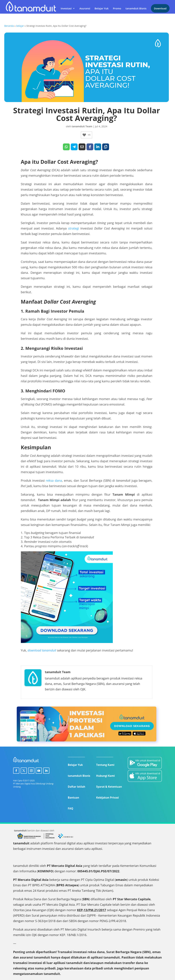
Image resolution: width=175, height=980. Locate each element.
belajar (20, 26)
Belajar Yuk (102, 8)
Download (160, 8)
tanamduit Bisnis (136, 8)
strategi (74, 228)
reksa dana (54, 480)
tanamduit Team (82, 126)
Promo (117, 8)
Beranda (9, 26)
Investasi (66, 8)
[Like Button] (84, 135)
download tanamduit (42, 650)
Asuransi (85, 8)
